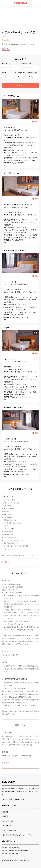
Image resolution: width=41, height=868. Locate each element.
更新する (20, 85)
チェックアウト (26, 64)
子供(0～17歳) (32, 73)
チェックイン (6, 64)
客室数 (4, 73)
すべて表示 (5, 562)
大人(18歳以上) (20, 73)
